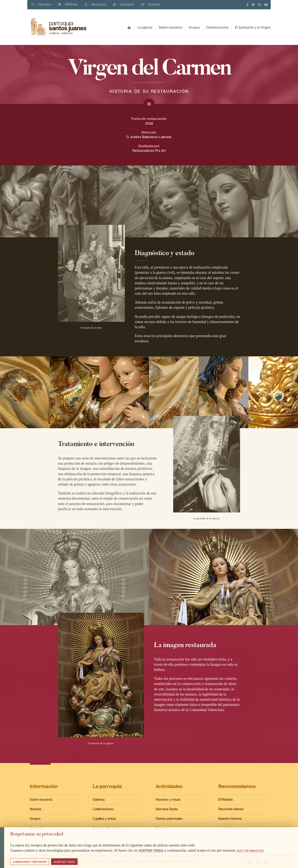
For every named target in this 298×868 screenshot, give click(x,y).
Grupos (35, 819)
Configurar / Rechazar (30, 862)
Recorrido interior (231, 809)
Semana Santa (167, 809)
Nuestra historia (230, 819)
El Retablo (226, 799)
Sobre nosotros (41, 799)
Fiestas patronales (169, 819)
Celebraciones (103, 809)
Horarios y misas (168, 799)
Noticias (36, 809)
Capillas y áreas (104, 819)
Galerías (99, 799)
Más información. (251, 851)
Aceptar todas (64, 862)
